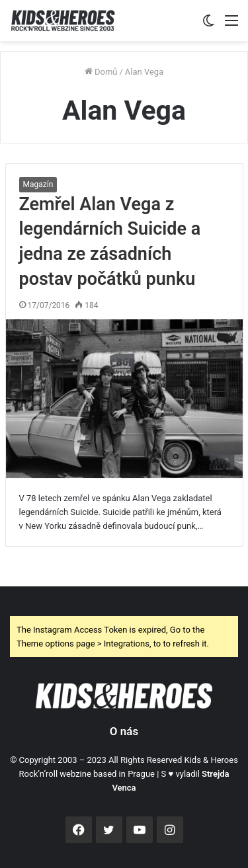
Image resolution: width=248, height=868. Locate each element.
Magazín (38, 184)
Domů (101, 72)
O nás (124, 731)
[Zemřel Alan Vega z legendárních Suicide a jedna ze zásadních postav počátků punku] (124, 399)
